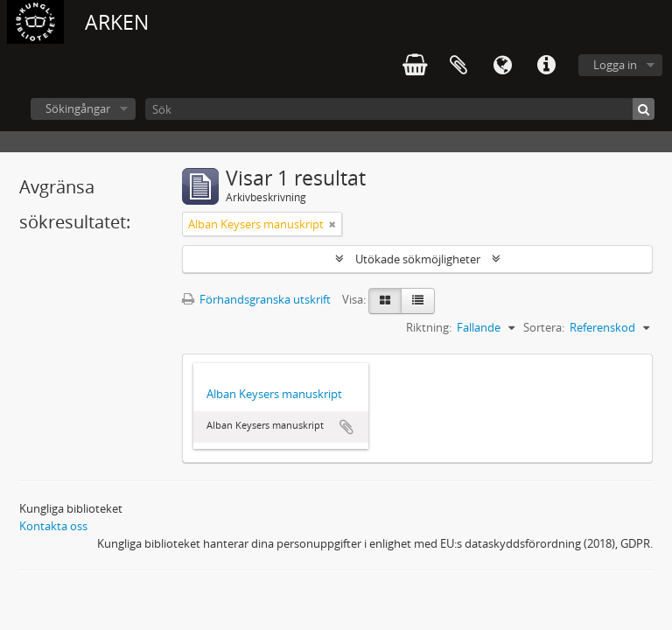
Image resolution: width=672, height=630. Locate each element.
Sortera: (544, 327)
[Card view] (385, 301)
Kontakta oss (53, 526)
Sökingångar (78, 108)
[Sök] (400, 109)
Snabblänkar (546, 66)
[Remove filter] (332, 224)
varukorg (415, 66)
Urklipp (458, 66)
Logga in (615, 65)
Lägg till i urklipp (346, 427)
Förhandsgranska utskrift (256, 299)
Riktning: (429, 327)
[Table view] (418, 301)
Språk (502, 66)
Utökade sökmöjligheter (418, 259)
